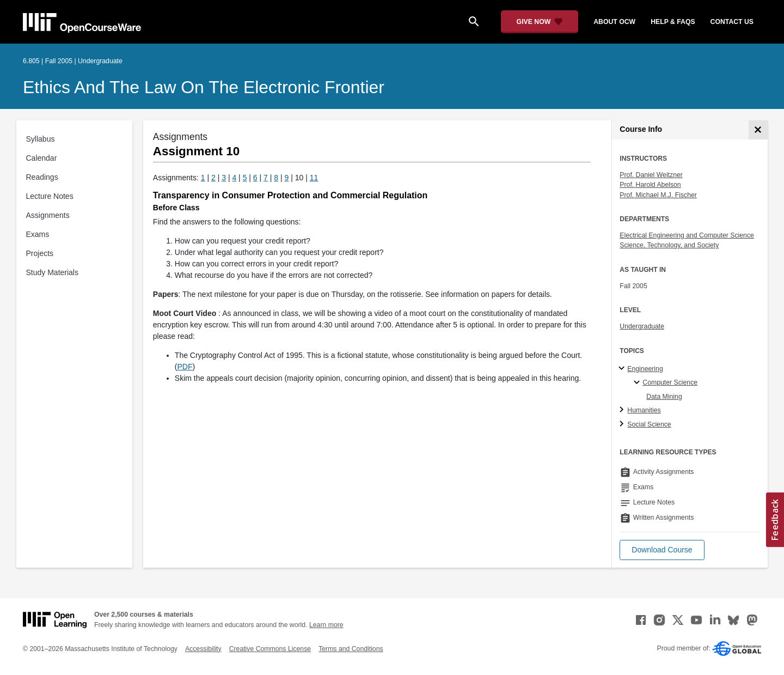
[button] (662, 550)
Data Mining (664, 397)
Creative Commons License (270, 649)
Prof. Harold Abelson (650, 185)
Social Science (649, 424)
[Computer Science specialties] (638, 383)
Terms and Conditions (351, 649)
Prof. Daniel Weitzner (651, 175)
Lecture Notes (50, 196)
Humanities (644, 410)
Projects (40, 253)
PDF (185, 367)
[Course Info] (758, 130)
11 (314, 178)
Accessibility (203, 649)
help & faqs (673, 22)
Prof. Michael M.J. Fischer (658, 195)
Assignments (48, 215)
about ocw (614, 22)
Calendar (42, 158)
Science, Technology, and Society (669, 245)
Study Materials (52, 272)
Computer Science (670, 382)
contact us (732, 22)
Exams (38, 234)
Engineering (645, 369)
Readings (42, 177)
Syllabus (41, 139)
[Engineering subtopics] (623, 369)
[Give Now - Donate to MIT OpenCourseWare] (540, 22)
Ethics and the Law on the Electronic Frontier (204, 87)
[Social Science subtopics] (623, 424)
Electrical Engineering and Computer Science (687, 235)
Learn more (326, 625)
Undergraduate (642, 326)
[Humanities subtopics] (623, 410)
